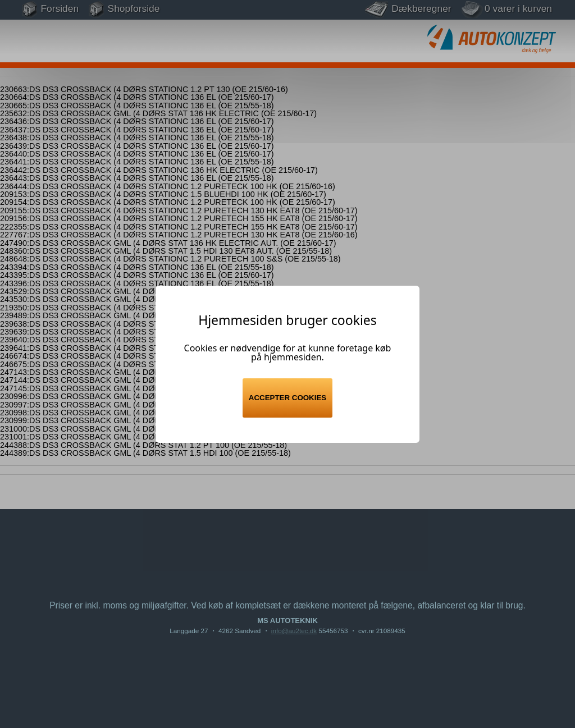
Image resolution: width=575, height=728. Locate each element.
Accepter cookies (287, 398)
